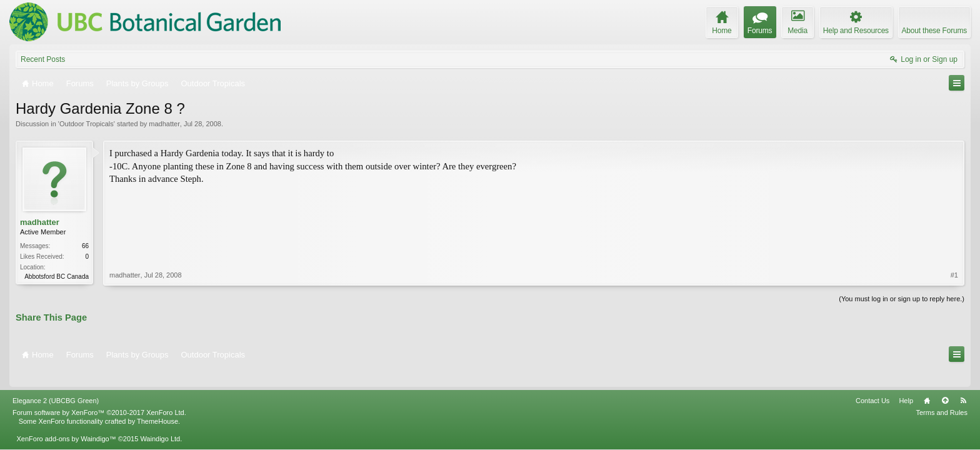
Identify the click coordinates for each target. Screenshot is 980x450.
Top (945, 383)
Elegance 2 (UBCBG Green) (56, 383)
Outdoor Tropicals (87, 124)
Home (927, 383)
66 (85, 246)
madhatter (164, 124)
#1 (954, 221)
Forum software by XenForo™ (99, 395)
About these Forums (934, 31)
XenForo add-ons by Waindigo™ (66, 421)
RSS (963, 383)
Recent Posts (43, 59)
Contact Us (872, 383)
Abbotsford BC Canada (57, 277)
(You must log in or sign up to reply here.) (902, 297)
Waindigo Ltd (160, 421)
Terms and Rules (942, 395)
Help (906, 383)
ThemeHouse (157, 404)
